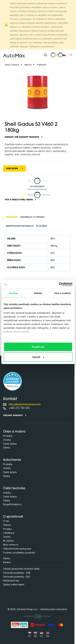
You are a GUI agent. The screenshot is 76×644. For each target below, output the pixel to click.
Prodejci (7, 529)
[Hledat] (45, 55)
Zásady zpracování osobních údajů (21, 569)
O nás (6, 521)
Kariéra (7, 562)
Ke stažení (8, 541)
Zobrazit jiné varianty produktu (22, 137)
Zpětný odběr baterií (14, 584)
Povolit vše (38, 347)
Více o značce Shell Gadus (19, 200)
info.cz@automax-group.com (25, 404)
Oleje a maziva (12, 65)
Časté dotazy (10, 444)
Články (7, 448)
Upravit (38, 357)
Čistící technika (14, 489)
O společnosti (13, 517)
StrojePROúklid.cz (12, 504)
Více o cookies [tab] (63, 293)
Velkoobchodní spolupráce (17, 549)
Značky (7, 440)
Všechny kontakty (13, 416)
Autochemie (12, 460)
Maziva (28, 65)
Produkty (8, 436)
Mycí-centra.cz (11, 545)
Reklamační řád (11, 581)
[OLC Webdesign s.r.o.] (37, 616)
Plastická (42, 65)
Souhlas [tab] (13, 293)
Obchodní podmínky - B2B (17, 573)
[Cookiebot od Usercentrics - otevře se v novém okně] (59, 284)
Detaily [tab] (38, 293)
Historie (7, 525)
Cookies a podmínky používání (19, 553)
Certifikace (9, 533)
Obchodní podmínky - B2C (17, 577)
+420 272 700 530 (19, 408)
